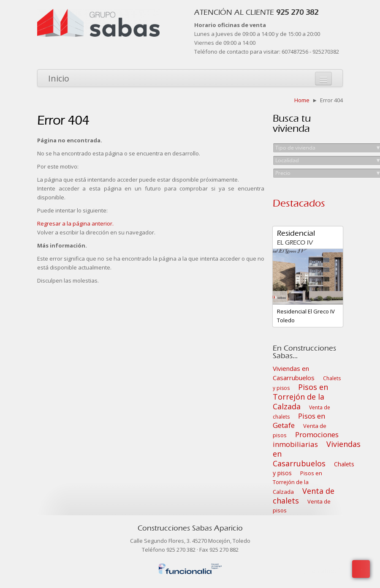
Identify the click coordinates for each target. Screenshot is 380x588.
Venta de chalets (304, 496)
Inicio (59, 78)
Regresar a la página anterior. (75, 223)
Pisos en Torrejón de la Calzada (300, 397)
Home (302, 100)
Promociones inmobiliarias (306, 439)
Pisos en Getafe (299, 421)
